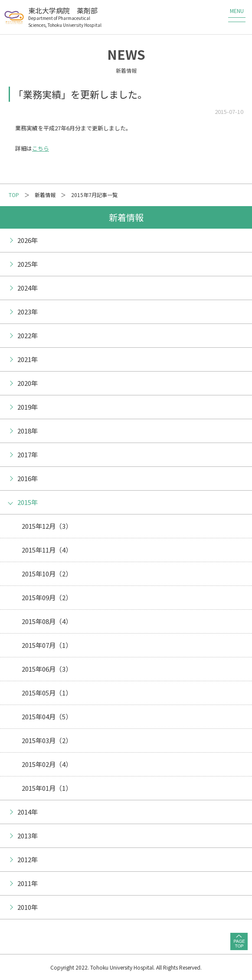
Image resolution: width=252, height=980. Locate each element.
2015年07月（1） (47, 645)
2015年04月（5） (47, 716)
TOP (14, 195)
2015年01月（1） (47, 788)
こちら (41, 148)
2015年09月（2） (47, 597)
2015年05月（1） (47, 693)
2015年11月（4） (47, 550)
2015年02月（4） (47, 764)
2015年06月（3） (47, 669)
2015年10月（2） (47, 574)
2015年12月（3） (47, 526)
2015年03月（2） (47, 740)
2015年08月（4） (47, 621)
